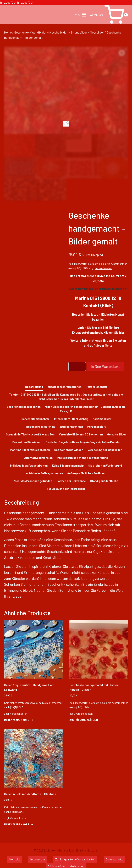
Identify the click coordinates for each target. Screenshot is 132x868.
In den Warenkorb (103, 367)
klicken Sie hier (114, 332)
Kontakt (15, 859)
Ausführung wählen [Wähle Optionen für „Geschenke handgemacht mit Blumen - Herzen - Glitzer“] (86, 720)
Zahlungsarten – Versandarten (75, 859)
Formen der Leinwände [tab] (71, 481)
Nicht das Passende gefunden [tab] (33, 481)
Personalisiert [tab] (97, 427)
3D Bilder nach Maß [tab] (71, 427)
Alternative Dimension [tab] (38, 458)
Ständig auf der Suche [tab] (104, 481)
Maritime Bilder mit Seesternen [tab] (30, 450)
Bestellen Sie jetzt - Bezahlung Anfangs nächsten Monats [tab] (83, 442)
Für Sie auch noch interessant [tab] (66, 489)
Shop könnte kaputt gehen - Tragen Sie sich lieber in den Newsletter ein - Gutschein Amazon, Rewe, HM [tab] (66, 409)
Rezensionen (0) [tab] (96, 387)
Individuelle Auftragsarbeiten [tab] (29, 465)
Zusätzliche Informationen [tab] (64, 387)
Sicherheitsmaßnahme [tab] (35, 419)
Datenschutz (114, 859)
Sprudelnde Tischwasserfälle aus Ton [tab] (30, 434)
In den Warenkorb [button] (19, 720)
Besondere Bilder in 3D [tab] (41, 427)
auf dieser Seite (101, 345)
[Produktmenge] (76, 367)
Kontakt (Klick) (98, 305)
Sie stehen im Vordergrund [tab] (105, 465)
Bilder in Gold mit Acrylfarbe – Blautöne (30, 794)
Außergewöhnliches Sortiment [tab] (87, 473)
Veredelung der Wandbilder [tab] (105, 450)
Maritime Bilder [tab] (102, 419)
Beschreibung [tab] (34, 387)
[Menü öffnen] (81, 15)
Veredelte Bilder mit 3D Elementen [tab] (81, 434)
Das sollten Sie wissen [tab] (27, 442)
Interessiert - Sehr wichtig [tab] (71, 419)
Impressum (38, 859)
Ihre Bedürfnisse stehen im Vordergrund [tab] (82, 458)
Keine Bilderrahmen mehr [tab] (68, 465)
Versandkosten (103, 268)
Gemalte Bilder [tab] (117, 434)
